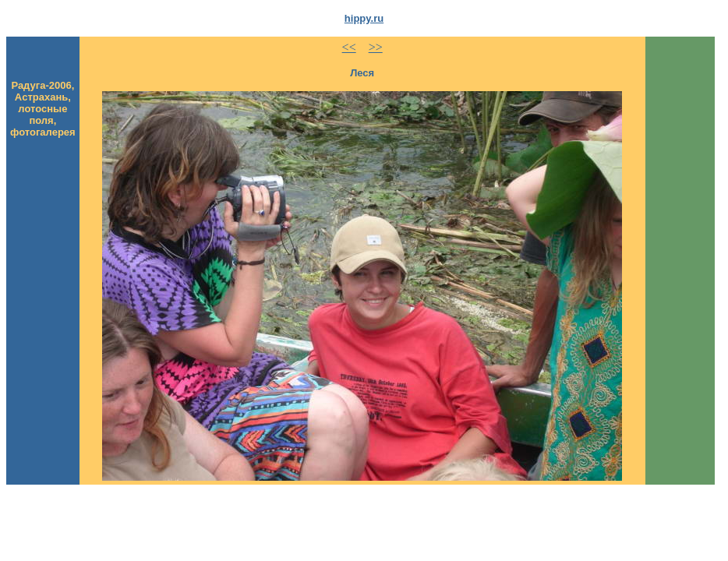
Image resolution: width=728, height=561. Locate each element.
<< (349, 47)
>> (376, 47)
